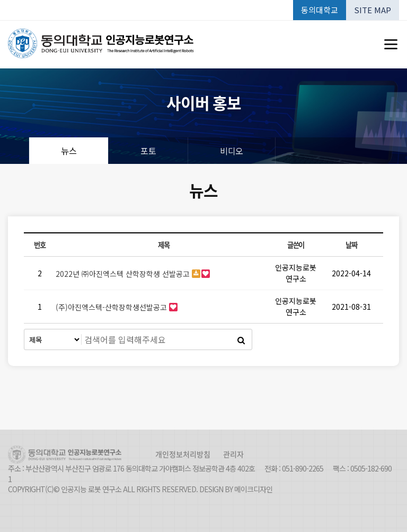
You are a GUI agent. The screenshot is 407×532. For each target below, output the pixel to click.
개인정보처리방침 (183, 454)
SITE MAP (373, 10)
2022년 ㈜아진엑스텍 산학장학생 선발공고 (124, 274)
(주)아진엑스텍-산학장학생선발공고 (112, 307)
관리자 (233, 454)
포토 (148, 151)
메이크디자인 (253, 489)
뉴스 (69, 151)
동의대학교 (320, 10)
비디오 (232, 151)
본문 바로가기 (0, 0)
